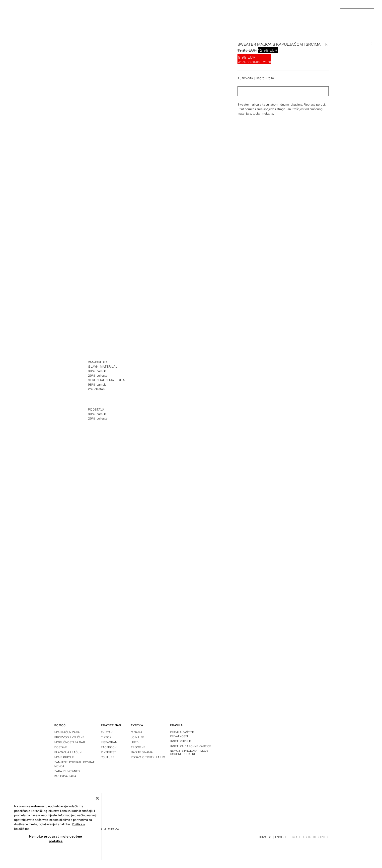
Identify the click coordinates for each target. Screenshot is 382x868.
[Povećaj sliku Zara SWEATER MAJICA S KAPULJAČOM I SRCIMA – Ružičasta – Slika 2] (118, 596)
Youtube (108, 757)
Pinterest (109, 752)
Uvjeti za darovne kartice (191, 746)
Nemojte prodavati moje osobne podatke (189, 752)
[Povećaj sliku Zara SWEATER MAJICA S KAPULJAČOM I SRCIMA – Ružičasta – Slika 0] (131, 131)
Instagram (109, 742)
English (281, 837)
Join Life (137, 737)
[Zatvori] (97, 798)
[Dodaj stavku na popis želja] (327, 44)
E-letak (107, 732)
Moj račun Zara (67, 732)
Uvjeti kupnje (180, 741)
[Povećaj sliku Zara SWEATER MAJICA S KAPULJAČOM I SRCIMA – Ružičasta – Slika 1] (264, 382)
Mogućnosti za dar (70, 742)
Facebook (109, 747)
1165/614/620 (265, 78)
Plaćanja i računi (68, 752)
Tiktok (106, 737)
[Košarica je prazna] (372, 44)
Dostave (61, 747)
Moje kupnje (64, 757)
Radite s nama (142, 752)
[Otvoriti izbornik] (18, 11)
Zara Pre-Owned (67, 771)
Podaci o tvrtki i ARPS (148, 757)
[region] (55, 826)
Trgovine (138, 747)
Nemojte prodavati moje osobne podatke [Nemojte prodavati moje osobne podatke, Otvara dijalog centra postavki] (56, 839)
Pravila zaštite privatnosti (182, 734)
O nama (137, 732)
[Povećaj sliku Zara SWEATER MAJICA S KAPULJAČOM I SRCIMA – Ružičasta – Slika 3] (264, 596)
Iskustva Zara (65, 776)
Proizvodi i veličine (69, 737)
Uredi (135, 742)
